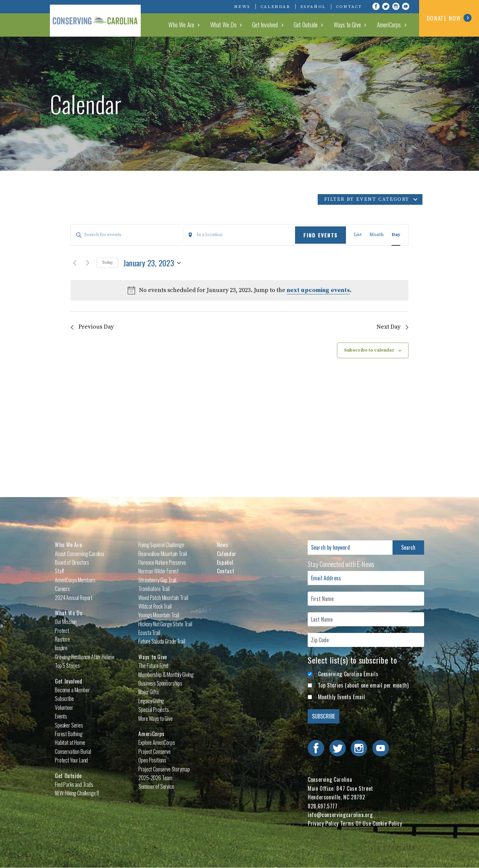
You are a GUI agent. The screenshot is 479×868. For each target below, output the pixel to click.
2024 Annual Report (74, 598)
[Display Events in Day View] (396, 235)
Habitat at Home (70, 742)
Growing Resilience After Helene (85, 657)
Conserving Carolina (100, 18)
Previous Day (92, 327)
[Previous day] (75, 263)
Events (61, 716)
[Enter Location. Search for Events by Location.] (239, 235)
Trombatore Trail (154, 589)
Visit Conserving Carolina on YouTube (406, 6)
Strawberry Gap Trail (157, 580)
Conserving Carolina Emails (348, 674)
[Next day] (87, 263)
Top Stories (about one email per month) (363, 685)
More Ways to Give (155, 719)
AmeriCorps (392, 25)
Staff (60, 571)
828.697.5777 (323, 806)
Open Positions (152, 760)
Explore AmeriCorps (157, 742)
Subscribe (64, 699)
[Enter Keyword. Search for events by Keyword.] (127, 235)
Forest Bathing (69, 734)
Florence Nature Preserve (162, 562)
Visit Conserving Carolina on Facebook (376, 6)
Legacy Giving (151, 701)
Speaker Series (69, 725)
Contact (349, 7)
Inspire (61, 648)
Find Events (320, 235)
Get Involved (277, 25)
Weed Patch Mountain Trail (163, 598)
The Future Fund (153, 666)
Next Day (392, 327)
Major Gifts (149, 692)
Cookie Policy (387, 823)
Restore (62, 639)
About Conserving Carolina (80, 554)
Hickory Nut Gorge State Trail (165, 624)
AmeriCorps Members (75, 580)
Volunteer (64, 708)
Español (313, 7)
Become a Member (72, 690)
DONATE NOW (449, 18)
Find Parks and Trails (74, 784)
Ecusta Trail (149, 633)
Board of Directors (72, 562)
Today (107, 263)
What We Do (239, 25)
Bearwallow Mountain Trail (162, 554)
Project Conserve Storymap (164, 769)
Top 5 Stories (67, 666)
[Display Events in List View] (358, 235)
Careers (62, 589)
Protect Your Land (71, 760)
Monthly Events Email (342, 697)
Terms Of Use (356, 823)
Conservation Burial (73, 751)
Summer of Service (156, 786)
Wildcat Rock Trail (155, 606)
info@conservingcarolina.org (340, 815)
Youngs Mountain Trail (159, 615)
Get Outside (315, 25)
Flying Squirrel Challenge (161, 545)
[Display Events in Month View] (377, 235)
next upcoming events (318, 290)
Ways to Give (353, 25)
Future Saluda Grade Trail (162, 641)
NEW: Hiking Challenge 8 (77, 793)
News (242, 7)
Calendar (275, 7)
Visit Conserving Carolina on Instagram (396, 6)
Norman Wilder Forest (159, 571)
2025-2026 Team (155, 778)
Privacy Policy (323, 823)
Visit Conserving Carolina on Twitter (386, 6)
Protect (62, 631)
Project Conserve (154, 751)
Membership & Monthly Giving (166, 675)
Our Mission (66, 622)
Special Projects (154, 710)
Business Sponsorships (160, 683)
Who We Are (200, 25)
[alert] (239, 290)
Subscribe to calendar (369, 351)
